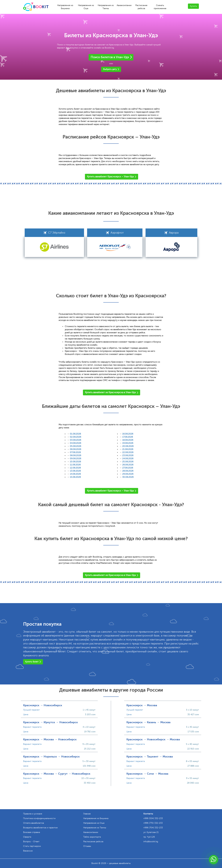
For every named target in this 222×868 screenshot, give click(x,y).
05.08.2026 (75, 446)
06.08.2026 (75, 449)
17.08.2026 (128, 437)
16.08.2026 (128, 434)
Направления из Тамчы (106, 7)
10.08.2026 (75, 462)
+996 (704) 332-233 (153, 828)
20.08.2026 (128, 446)
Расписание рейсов (141, 7)
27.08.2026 (128, 468)
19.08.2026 (128, 443)
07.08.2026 (75, 452)
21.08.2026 (128, 449)
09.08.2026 (75, 459)
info (151, 842)
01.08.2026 (75, 434)
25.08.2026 (128, 462)
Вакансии (28, 851)
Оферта (27, 837)
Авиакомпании (124, 5)
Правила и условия (33, 814)
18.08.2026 (128, 440)
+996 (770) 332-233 (153, 823)
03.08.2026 (75, 440)
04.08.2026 (75, 443)
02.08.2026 (75, 437)
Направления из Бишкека (65, 7)
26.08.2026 (128, 465)
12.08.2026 (75, 468)
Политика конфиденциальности (39, 818)
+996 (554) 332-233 (153, 818)
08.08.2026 (75, 455)
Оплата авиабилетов (34, 823)
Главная (87, 814)
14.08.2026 (75, 474)
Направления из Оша (86, 7)
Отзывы (87, 846)
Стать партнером (32, 846)
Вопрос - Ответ (31, 842)
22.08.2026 (128, 452)
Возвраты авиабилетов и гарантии (40, 828)
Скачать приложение (160, 7)
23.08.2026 (128, 455)
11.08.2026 (75, 465)
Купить (193, 6)
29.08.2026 (128, 474)
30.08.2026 (128, 477)
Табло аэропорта (92, 837)
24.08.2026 (128, 459)
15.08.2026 (75, 477)
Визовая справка (32, 832)
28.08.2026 (128, 471)
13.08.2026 (75, 471)
